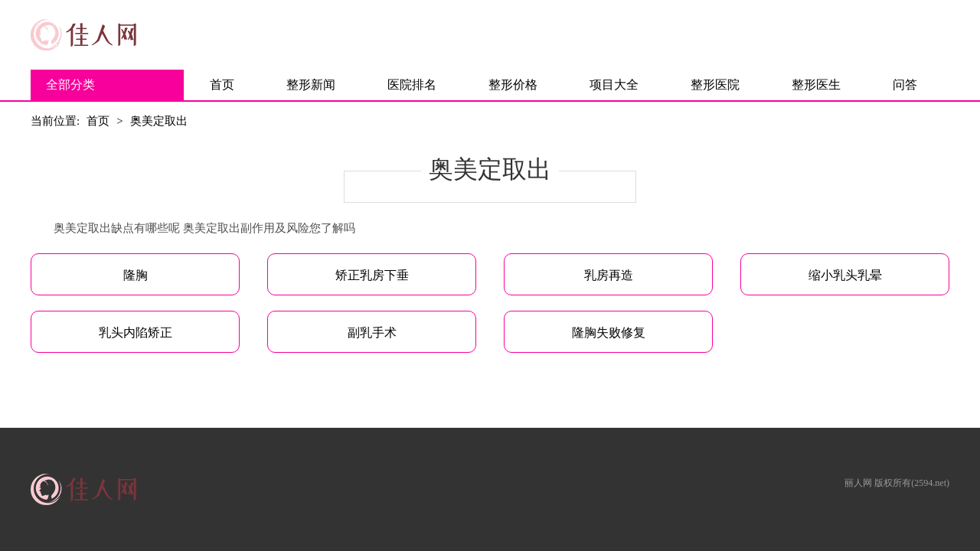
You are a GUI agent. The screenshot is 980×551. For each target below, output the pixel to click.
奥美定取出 (159, 121)
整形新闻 (311, 85)
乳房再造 (609, 275)
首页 (222, 85)
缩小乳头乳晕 (845, 275)
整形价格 (513, 85)
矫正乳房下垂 (372, 275)
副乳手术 (372, 333)
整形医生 (816, 85)
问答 (905, 85)
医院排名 (412, 85)
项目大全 (614, 85)
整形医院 (715, 85)
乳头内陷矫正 (136, 333)
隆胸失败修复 (609, 333)
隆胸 (136, 275)
